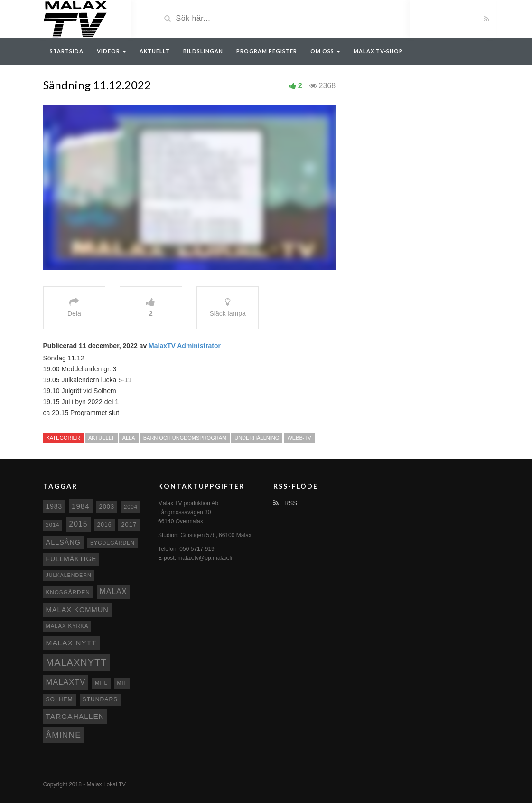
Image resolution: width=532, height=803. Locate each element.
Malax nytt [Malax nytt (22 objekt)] (71, 643)
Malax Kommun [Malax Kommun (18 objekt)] (77, 610)
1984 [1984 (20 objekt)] (81, 506)
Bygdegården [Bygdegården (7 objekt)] (112, 543)
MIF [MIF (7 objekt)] (122, 683)
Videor (112, 51)
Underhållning (257, 438)
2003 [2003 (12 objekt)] (107, 506)
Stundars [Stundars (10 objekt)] (100, 699)
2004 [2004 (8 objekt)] (131, 507)
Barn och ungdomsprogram (185, 438)
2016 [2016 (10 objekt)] (105, 525)
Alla (129, 438)
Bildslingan (203, 51)
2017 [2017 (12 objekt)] (129, 524)
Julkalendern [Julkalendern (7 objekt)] (69, 575)
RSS (285, 503)
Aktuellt (155, 51)
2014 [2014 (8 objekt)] (53, 525)
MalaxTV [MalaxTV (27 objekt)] (66, 682)
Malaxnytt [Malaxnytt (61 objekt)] (77, 662)
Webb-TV (299, 438)
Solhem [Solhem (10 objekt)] (60, 699)
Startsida (67, 51)
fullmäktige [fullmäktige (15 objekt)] (71, 559)
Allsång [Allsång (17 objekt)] (64, 542)
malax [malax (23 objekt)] (113, 591)
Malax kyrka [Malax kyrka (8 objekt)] (67, 626)
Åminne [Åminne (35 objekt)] (64, 735)
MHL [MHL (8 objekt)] (101, 683)
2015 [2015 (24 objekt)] (78, 524)
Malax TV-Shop (378, 51)
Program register (267, 51)
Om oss (325, 51)
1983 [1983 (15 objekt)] (54, 506)
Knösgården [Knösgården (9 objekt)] (68, 592)
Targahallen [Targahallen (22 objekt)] (75, 716)
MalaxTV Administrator (185, 346)
